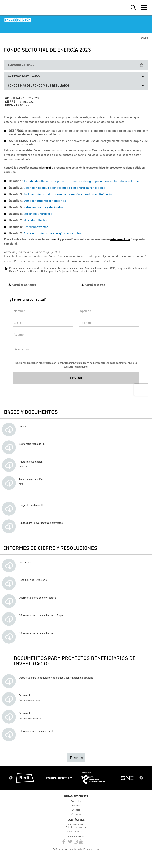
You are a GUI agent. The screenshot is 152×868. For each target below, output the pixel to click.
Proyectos (76, 801)
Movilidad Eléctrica (37, 220)
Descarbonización (36, 227)
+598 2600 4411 (76, 832)
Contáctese (76, 820)
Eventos (76, 810)
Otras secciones (76, 796)
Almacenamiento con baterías (45, 201)
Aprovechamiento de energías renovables (52, 233)
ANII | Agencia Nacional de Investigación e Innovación (22, 8)
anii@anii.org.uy (76, 836)
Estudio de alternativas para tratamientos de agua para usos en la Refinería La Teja (83, 181)
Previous (11, 778)
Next (141, 778)
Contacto (76, 814)
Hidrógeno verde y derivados (44, 207)
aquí (48, 168)
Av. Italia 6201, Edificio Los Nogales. (76, 826)
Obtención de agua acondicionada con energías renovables (64, 188)
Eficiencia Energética (38, 214)
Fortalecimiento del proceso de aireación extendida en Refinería (68, 194)
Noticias (76, 806)
